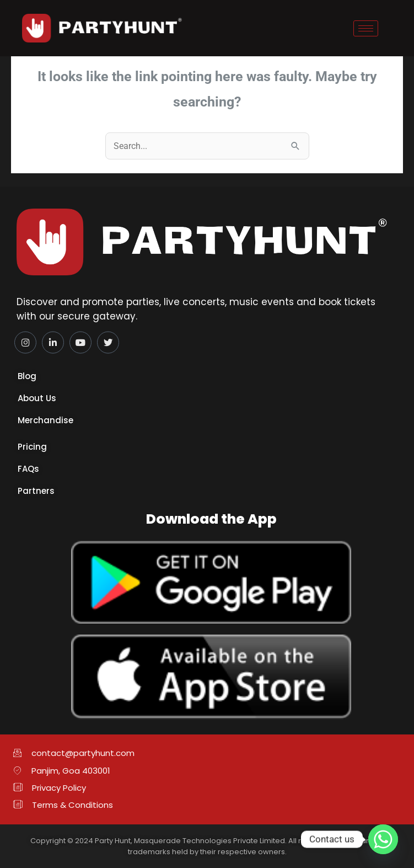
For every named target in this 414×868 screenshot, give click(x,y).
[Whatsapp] (383, 839)
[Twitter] (108, 340)
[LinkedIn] (53, 340)
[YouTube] (80, 340)
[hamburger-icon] (366, 28)
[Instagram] (25, 340)
